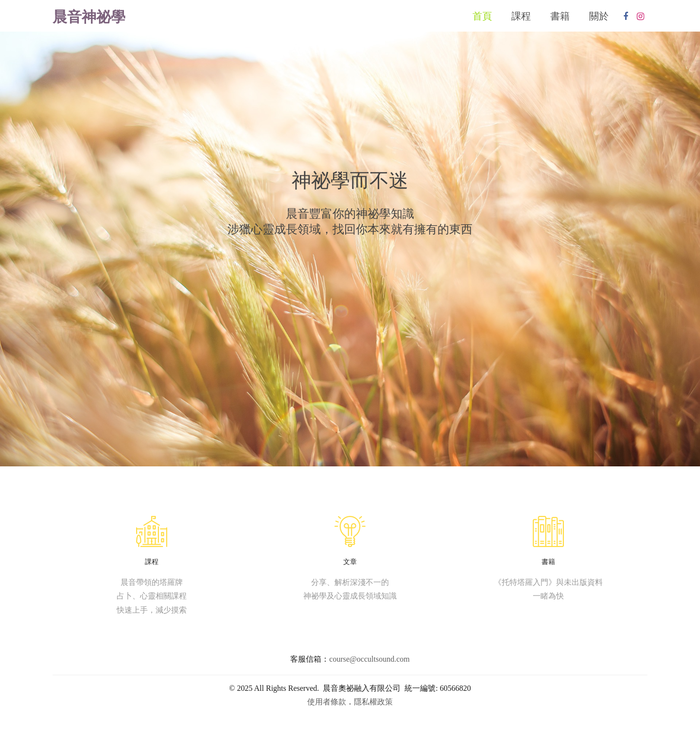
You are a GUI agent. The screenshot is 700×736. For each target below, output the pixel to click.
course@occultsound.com (369, 659)
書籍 (560, 17)
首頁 (482, 17)
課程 (521, 17)
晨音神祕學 (89, 18)
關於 (599, 17)
